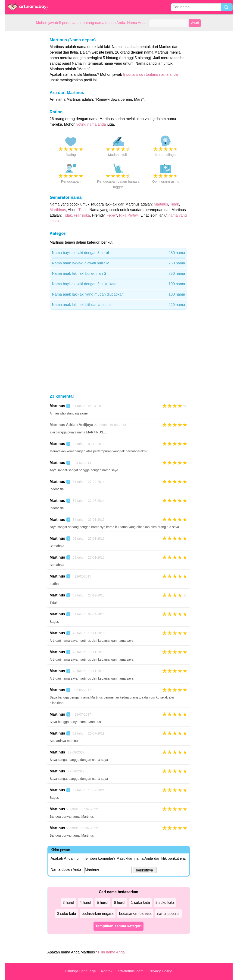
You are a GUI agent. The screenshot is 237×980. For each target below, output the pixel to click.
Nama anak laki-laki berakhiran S (119, 274)
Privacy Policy (160, 971)
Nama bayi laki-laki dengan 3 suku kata (119, 284)
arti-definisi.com (131, 971)
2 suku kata (165, 903)
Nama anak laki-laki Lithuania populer (119, 305)
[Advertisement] (23, 100)
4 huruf (85, 903)
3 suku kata (67, 914)
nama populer (168, 914)
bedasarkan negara (98, 914)
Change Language (81, 971)
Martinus (161, 204)
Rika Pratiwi (129, 215)
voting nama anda (91, 124)
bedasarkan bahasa (136, 914)
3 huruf (69, 903)
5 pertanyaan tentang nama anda (150, 74)
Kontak (107, 971)
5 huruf (103, 903)
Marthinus (58, 210)
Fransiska (82, 215)
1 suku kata (140, 903)
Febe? (112, 215)
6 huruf (120, 903)
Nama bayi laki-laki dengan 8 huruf (119, 253)
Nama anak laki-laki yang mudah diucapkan (119, 294)
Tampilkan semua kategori (118, 926)
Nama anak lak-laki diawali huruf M (119, 263)
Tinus (83, 210)
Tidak (175, 204)
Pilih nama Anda (111, 952)
